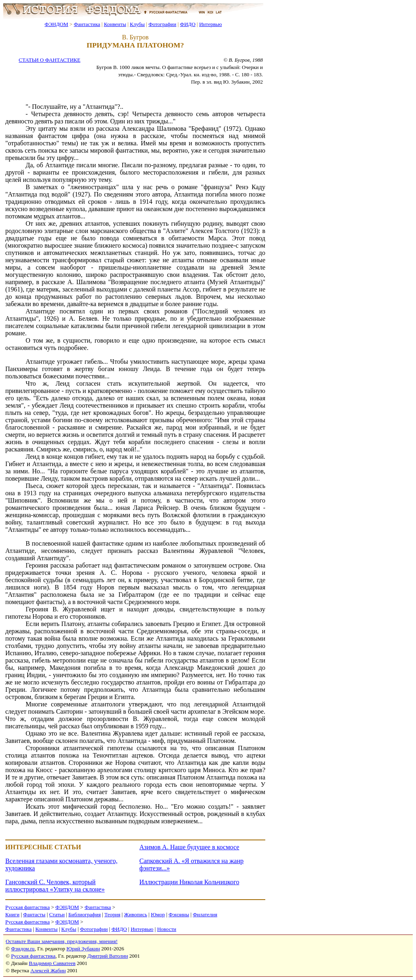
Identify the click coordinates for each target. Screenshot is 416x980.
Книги (12, 914)
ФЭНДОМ (56, 24)
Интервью (210, 24)
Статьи (57, 914)
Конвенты (115, 24)
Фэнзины (179, 914)
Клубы (137, 24)
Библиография (84, 914)
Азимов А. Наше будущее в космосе (189, 847)
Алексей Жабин (48, 970)
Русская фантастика (27, 907)
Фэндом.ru (23, 949)
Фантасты (34, 914)
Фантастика (87, 24)
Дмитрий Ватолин (108, 956)
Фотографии (162, 24)
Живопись (135, 914)
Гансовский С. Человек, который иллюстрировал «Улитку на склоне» (55, 886)
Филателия (205, 914)
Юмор (158, 914)
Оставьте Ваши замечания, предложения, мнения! (62, 941)
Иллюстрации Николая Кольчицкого (189, 882)
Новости (167, 929)
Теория (112, 914)
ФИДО (188, 24)
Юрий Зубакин (83, 949)
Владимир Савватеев (52, 963)
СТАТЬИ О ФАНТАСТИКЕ (50, 60)
